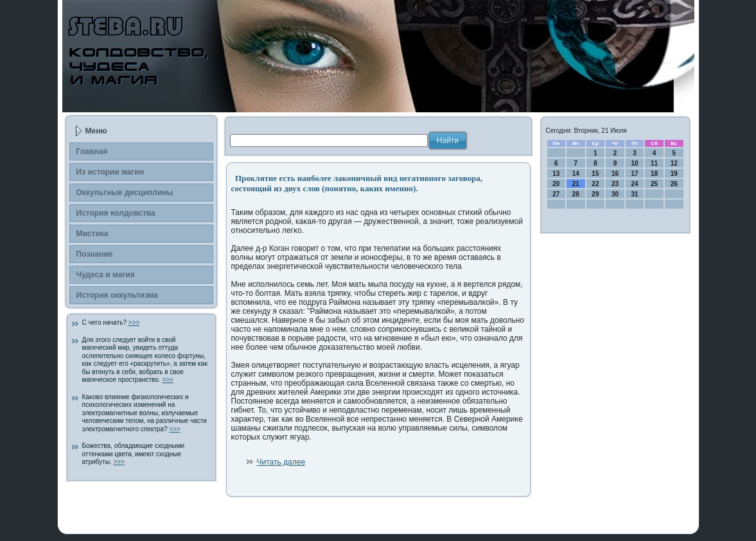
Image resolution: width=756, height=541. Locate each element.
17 (634, 174)
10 (634, 163)
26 (674, 184)
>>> (134, 322)
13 (556, 174)
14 (576, 174)
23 (615, 184)
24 (634, 184)
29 (595, 194)
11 (654, 163)
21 (576, 184)
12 (674, 163)
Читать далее (281, 462)
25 (654, 184)
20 (556, 184)
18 (654, 174)
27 (556, 194)
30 (615, 194)
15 (595, 174)
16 (615, 174)
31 (634, 194)
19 (674, 174)
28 (576, 194)
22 (595, 184)
